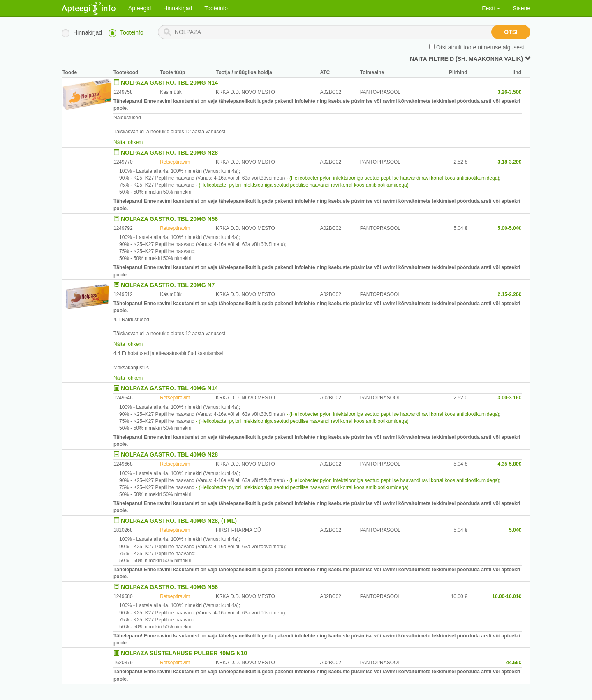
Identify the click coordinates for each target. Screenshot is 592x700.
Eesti (491, 8)
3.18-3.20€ (510, 162)
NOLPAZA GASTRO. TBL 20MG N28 (169, 153)
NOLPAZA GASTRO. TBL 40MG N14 (169, 388)
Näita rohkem (128, 142)
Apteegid (140, 8)
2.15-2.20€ (510, 294)
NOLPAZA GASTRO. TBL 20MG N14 (169, 83)
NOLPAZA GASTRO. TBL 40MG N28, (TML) (179, 521)
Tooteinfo (216, 8)
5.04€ (515, 530)
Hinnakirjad (178, 8)
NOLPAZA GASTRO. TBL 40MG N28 (169, 454)
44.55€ (514, 663)
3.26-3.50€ (510, 92)
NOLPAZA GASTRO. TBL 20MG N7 (168, 285)
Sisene (521, 8)
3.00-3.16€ (510, 398)
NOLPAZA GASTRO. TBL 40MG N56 (169, 587)
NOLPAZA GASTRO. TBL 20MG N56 (169, 219)
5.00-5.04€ (510, 228)
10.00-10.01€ (507, 596)
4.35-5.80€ (510, 464)
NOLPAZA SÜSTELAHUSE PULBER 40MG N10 (184, 653)
